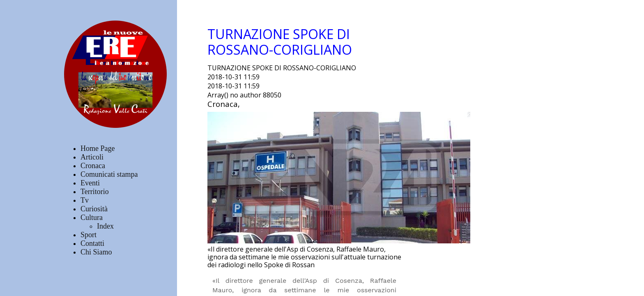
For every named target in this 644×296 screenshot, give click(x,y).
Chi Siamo (96, 252)
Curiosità (94, 209)
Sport (89, 235)
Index (105, 226)
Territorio (95, 192)
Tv (85, 200)
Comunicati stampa (109, 174)
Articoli (92, 157)
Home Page (98, 148)
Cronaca (93, 166)
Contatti (92, 243)
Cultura (92, 217)
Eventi (90, 183)
